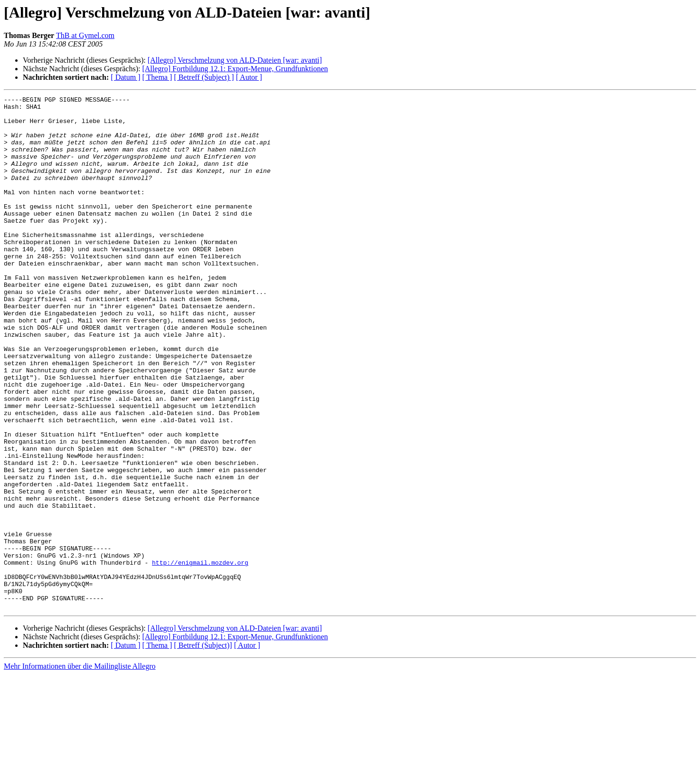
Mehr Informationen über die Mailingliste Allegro (80, 769)
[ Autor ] (249, 77)
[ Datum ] (125, 77)
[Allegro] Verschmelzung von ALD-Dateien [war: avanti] (235, 60)
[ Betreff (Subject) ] (204, 77)
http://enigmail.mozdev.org (200, 656)
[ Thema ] (157, 77)
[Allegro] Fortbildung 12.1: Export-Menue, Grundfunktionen (235, 69)
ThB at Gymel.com (85, 35)
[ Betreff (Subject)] (203, 748)
